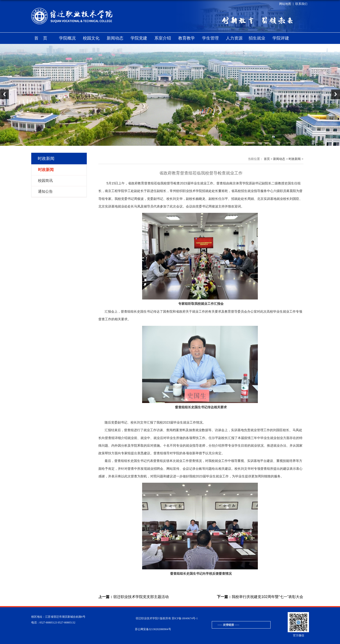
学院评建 (281, 38)
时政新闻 (295, 159)
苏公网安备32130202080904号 (153, 629)
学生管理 (210, 38)
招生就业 (257, 38)
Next (336, 94)
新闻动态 (115, 38)
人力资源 (234, 38)
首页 (43, 38)
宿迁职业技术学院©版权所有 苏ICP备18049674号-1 (167, 618)
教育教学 (187, 38)
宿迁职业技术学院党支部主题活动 (134, 597)
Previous (4, 94)
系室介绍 (163, 38)
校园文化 (91, 38)
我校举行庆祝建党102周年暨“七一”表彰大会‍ (260, 597)
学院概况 (67, 38)
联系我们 (301, 4)
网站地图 (285, 4)
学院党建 (139, 38)
